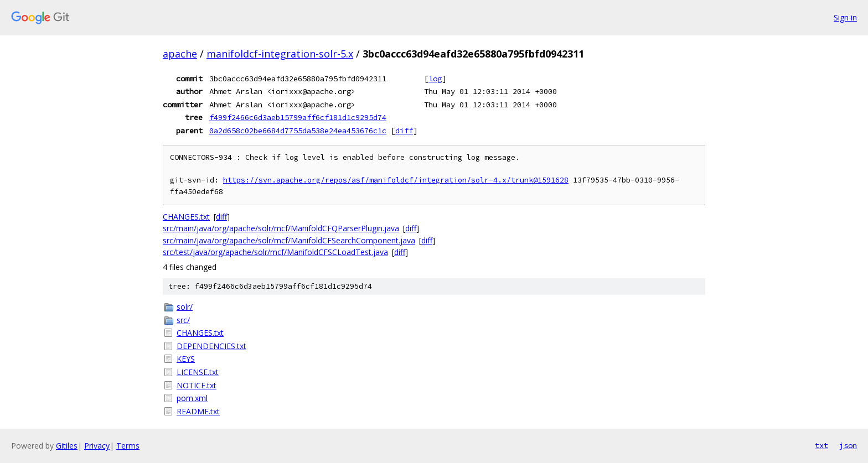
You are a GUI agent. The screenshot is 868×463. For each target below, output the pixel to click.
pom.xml (192, 398)
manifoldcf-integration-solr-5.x (280, 54)
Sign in (845, 17)
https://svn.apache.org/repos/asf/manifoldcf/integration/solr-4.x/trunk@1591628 (396, 180)
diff (404, 131)
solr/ (185, 307)
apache (180, 54)
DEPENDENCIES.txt (211, 346)
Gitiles (67, 446)
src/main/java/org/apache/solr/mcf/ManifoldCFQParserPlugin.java (281, 228)
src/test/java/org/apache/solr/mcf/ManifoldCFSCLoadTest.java (275, 252)
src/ (183, 320)
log (435, 79)
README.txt (198, 411)
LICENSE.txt (198, 372)
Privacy (97, 446)
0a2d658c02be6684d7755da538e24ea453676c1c (298, 131)
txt (821, 445)
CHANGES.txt (186, 217)
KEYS (186, 359)
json (848, 445)
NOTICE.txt (197, 385)
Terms (128, 446)
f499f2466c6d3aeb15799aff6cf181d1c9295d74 (298, 117)
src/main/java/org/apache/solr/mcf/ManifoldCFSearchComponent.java (289, 240)
